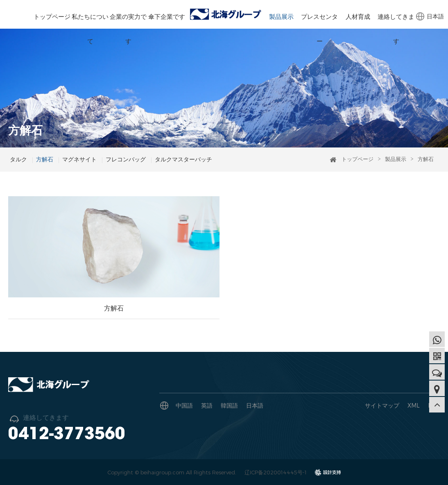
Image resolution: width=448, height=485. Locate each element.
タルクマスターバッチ (183, 159)
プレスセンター (319, 29)
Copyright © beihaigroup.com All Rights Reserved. (172, 472)
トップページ (52, 16)
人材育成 (358, 16)
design (328, 475)
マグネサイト (79, 159)
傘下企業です (167, 16)
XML (414, 405)
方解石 (45, 159)
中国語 (184, 405)
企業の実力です (128, 29)
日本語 (435, 16)
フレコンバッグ (126, 159)
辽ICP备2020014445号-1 (276, 472)
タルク (18, 159)
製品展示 (281, 16)
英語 (207, 405)
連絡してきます (396, 29)
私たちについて (90, 29)
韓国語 (229, 405)
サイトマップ (382, 405)
